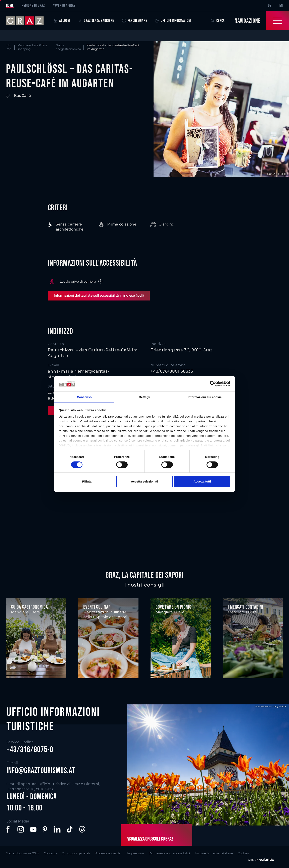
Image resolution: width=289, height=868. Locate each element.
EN (281, 5)
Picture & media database (214, 853)
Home (10, 5)
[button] (9, 829)
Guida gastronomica (30, 607)
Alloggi (62, 21)
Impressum (136, 853)
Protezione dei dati (109, 853)
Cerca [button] (218, 21)
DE (270, 5)
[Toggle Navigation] (259, 21)
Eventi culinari (98, 607)
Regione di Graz (33, 5)
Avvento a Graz (64, 5)
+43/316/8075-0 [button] (30, 749)
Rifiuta (87, 481)
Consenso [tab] (84, 397)
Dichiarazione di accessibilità (170, 853)
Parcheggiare (135, 21)
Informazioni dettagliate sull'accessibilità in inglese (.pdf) (99, 296)
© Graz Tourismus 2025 (23, 853)
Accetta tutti (202, 481)
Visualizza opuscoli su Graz (150, 839)
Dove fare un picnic (174, 607)
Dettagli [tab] (144, 397)
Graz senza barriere (96, 21)
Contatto (50, 853)
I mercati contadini (246, 607)
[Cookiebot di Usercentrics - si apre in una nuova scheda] (213, 384)
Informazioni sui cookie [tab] (205, 397)
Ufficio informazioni (173, 21)
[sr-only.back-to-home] (28, 21)
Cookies (243, 853)
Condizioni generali (76, 853)
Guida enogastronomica (68, 47)
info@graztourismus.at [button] (41, 770)
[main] (144, 287)
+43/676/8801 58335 (172, 371)
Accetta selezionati (144, 481)
